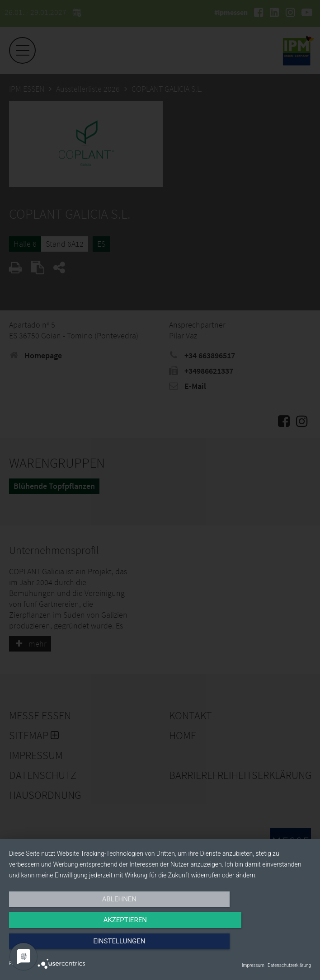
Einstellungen (266, 947)
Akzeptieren (160, 947)
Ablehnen (54, 947)
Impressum (253, 965)
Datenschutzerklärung (289, 965)
